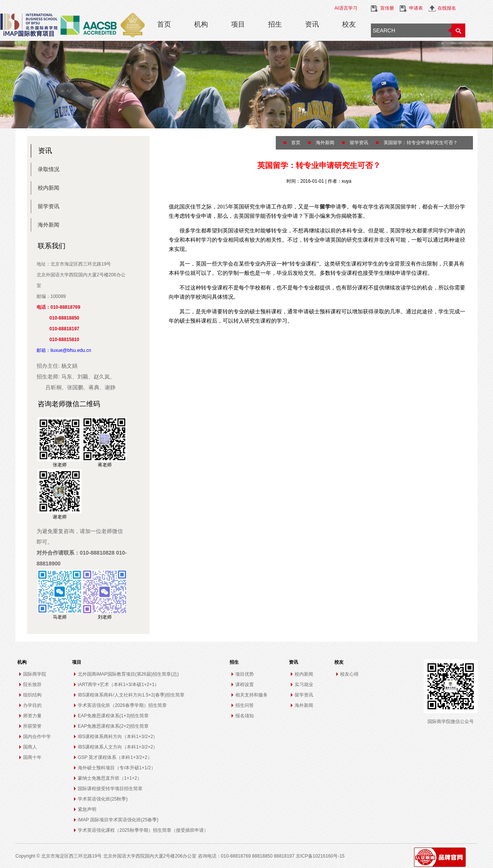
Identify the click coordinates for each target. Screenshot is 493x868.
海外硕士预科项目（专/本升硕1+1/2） (117, 768)
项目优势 (245, 674)
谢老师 (60, 517)
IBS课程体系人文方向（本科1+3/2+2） (118, 747)
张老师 (60, 465)
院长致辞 (32, 685)
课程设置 (245, 685)
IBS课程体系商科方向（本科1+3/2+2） (118, 737)
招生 (275, 24)
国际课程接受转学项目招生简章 (110, 789)
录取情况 (49, 169)
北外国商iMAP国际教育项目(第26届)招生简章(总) (128, 674)
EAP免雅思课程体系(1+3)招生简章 (113, 716)
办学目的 (32, 705)
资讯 (312, 24)
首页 (164, 24)
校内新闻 (49, 188)
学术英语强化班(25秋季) (103, 799)
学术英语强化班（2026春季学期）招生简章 (122, 705)
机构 (201, 24)
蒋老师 (105, 465)
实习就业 (304, 685)
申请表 (416, 8)
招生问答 (245, 705)
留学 (325, 207)
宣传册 (387, 8)
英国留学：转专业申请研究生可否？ (421, 143)
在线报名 (447, 8)
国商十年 (32, 757)
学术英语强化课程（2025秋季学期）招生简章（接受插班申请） (143, 830)
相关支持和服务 (252, 695)
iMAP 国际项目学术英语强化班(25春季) (118, 820)
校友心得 (349, 674)
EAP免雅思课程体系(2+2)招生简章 (113, 726)
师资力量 (32, 716)
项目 (238, 24)
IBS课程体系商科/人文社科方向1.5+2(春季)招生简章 (131, 695)
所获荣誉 (32, 726)
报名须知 (245, 716)
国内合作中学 (37, 737)
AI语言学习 (346, 8)
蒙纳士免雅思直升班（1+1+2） (110, 778)
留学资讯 (49, 206)
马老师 (60, 617)
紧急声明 (87, 809)
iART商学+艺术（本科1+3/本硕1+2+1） (118, 685)
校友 (349, 24)
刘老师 (105, 617)
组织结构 (32, 695)
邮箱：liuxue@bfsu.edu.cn (64, 350)
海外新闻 (49, 225)
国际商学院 (35, 674)
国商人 (30, 747)
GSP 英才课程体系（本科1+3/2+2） (115, 757)
